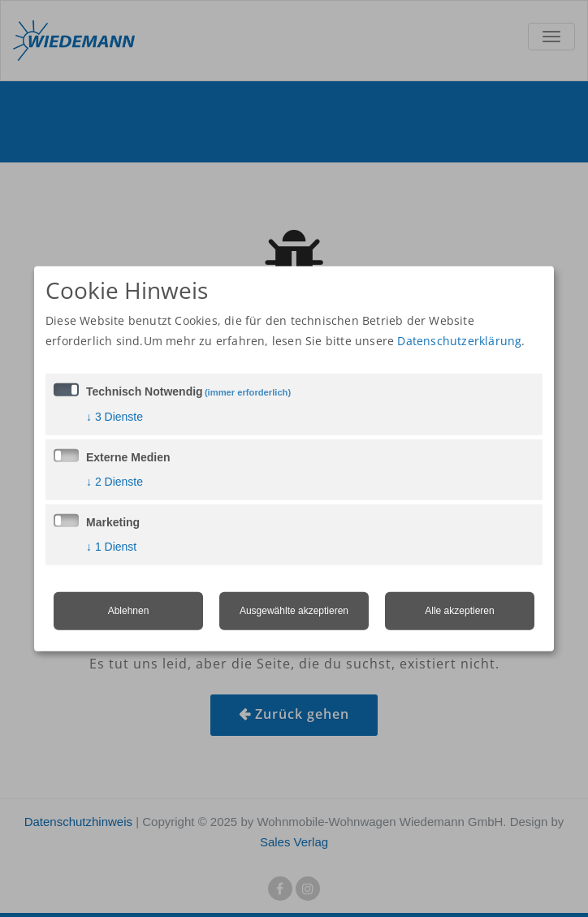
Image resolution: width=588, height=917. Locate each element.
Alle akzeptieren (459, 611)
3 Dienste (115, 417)
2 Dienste (115, 482)
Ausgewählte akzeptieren (294, 611)
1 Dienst (111, 547)
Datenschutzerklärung (459, 341)
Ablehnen (129, 611)
